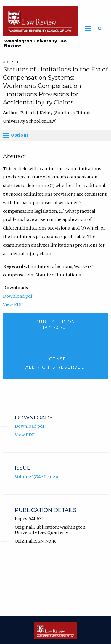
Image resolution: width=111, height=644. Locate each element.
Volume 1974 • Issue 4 (37, 477)
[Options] (6, 135)
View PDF (13, 304)
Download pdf (18, 296)
